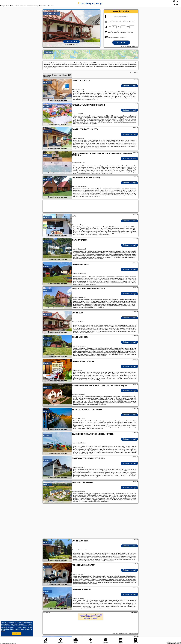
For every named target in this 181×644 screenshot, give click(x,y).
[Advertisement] (90, 521)
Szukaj (121, 43)
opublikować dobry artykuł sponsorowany (129, 633)
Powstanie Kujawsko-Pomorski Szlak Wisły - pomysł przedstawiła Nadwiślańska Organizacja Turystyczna (91, 617)
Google (30, 622)
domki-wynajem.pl (90, 3)
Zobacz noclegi (129, 86)
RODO (3, 631)
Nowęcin (46, 82)
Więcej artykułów (47, 612)
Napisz (179, 643)
